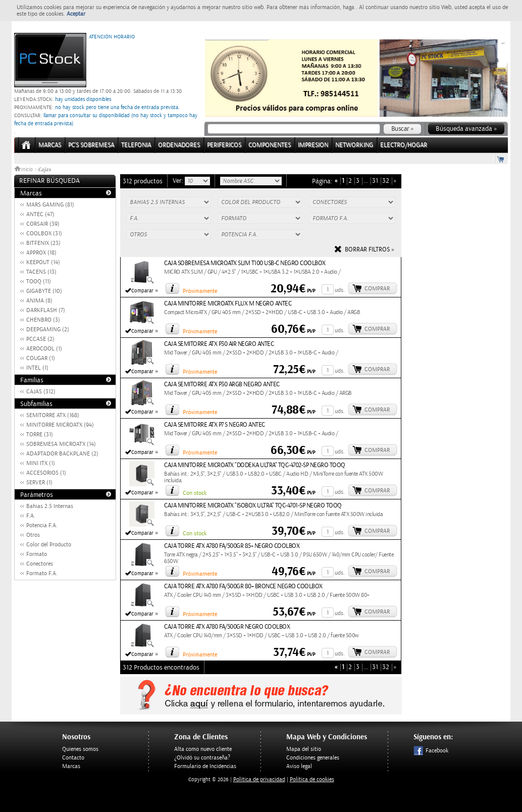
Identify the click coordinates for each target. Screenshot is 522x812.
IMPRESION (313, 145)
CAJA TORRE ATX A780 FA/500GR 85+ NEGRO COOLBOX (232, 546)
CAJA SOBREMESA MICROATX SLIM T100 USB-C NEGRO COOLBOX (245, 263)
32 (386, 181)
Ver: (179, 181)
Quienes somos (80, 749)
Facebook (431, 751)
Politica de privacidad (259, 779)
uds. (340, 290)
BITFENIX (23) (43, 243)
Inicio (24, 170)
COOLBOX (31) (44, 234)
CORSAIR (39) (43, 224)
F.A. (31, 516)
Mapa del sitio (304, 749)
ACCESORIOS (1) (46, 473)
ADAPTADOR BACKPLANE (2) (62, 454)
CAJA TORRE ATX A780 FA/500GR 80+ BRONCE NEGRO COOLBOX (243, 587)
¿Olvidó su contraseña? (202, 758)
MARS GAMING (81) (50, 205)
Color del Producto (49, 545)
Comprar (377, 289)
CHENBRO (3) (43, 320)
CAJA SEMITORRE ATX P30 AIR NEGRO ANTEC (219, 344)
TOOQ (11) (39, 282)
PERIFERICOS (224, 145)
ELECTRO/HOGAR (404, 145)
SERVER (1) (39, 483)
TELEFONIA (136, 145)
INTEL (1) (37, 368)
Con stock (195, 493)
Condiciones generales (313, 758)
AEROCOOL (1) (44, 349)
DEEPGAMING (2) (48, 329)
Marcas (50, 145)
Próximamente (200, 291)
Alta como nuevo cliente (203, 749)
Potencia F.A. (42, 525)
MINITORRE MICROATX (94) (60, 425)
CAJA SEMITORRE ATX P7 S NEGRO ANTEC (215, 425)
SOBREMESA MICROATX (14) (61, 444)
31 (375, 181)
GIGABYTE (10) (44, 291)
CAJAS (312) (41, 392)
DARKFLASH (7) (46, 310)
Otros (33, 535)
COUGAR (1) (41, 358)
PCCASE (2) (40, 339)
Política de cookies (312, 779)
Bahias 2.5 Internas (50, 506)
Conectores (40, 564)
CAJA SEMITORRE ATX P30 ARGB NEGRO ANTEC (222, 385)
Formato (37, 554)
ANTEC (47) (40, 214)
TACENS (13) (41, 272)
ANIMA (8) (39, 301)
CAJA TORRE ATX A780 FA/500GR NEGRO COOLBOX (227, 627)
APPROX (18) (41, 253)
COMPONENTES (270, 145)
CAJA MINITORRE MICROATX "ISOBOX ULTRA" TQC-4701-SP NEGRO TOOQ (253, 506)
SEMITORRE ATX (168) (53, 415)
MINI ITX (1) (41, 463)
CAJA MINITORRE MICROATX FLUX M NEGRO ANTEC (228, 304)
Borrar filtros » (370, 250)
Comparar (142, 291)
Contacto (73, 758)
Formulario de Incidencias (205, 766)
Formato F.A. (42, 573)
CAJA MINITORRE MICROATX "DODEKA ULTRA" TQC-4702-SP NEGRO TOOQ (255, 465)
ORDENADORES (179, 145)
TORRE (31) (40, 435)
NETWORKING (354, 145)
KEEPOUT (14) (43, 262)
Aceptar (76, 14)
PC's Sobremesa (91, 145)
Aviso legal (299, 766)
